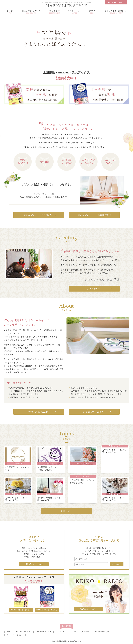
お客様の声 (85, 632)
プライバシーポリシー (15, 635)
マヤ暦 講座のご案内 (38, 412)
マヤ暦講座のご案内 (44, 632)
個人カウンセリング (24, 632)
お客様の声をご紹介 (93, 412)
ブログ (73, 632)
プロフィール (93, 289)
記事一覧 (65, 511)
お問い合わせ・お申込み (103, 632)
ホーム (9, 632)
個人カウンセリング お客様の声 (93, 215)
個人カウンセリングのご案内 (38, 215)
